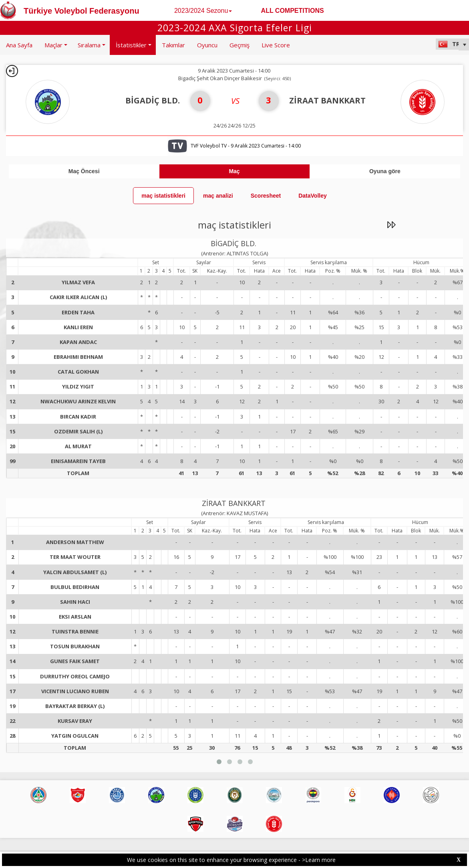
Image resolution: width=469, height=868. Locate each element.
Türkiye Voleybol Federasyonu (82, 11)
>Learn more (319, 860)
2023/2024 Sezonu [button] (203, 11)
